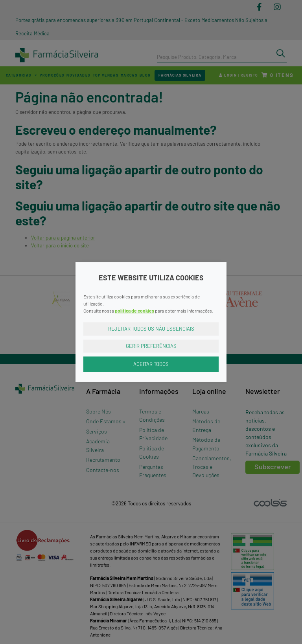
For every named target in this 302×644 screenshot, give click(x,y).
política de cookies (134, 311)
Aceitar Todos (151, 364)
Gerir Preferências (151, 346)
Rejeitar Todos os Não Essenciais (151, 329)
